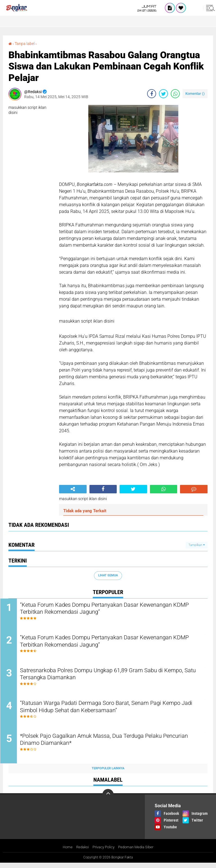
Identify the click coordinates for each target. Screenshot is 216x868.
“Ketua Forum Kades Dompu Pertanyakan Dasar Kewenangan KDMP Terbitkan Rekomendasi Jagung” (111, 609)
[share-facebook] (152, 94)
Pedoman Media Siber (138, 852)
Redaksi (80, 852)
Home (65, 852)
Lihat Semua (108, 575)
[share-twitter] (163, 94)
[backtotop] (108, 800)
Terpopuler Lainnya (108, 773)
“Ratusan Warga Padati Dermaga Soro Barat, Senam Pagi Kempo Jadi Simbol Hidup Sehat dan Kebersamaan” (105, 711)
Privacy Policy (103, 852)
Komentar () (195, 94)
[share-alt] (73, 489)
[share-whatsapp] (175, 94)
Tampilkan (197, 545)
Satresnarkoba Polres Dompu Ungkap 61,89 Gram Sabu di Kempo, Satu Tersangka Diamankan (105, 677)
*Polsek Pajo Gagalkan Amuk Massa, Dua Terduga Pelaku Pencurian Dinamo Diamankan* (105, 745)
